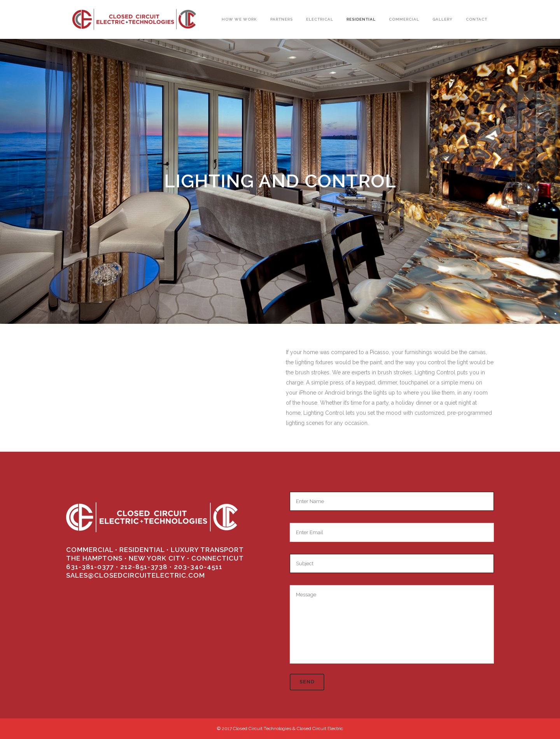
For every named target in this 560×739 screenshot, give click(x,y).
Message (392, 624)
